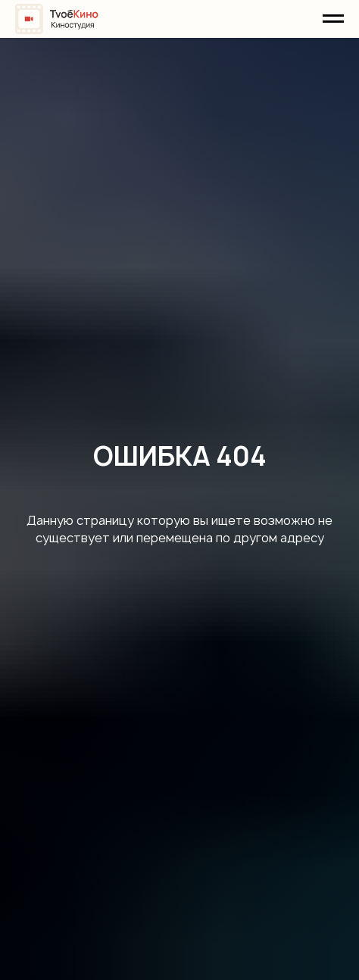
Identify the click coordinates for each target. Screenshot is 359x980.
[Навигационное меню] (333, 19)
